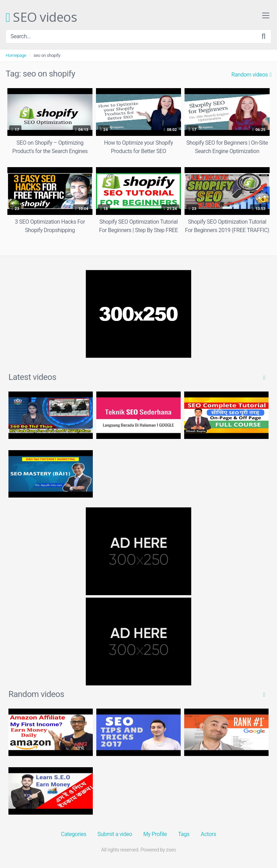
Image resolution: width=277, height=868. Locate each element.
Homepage (16, 55)
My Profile (155, 834)
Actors (208, 834)
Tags (184, 834)
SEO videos (41, 18)
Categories (73, 834)
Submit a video (115, 834)
